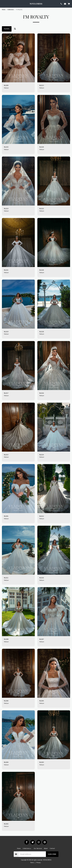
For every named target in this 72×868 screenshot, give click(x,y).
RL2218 (42, 332)
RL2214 (42, 455)
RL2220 (42, 270)
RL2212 (42, 516)
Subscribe (52, 854)
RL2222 (42, 209)
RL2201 (6, 516)
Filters (7, 29)
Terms (32, 863)
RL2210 (42, 578)
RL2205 (42, 701)
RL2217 (6, 393)
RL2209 (6, 85)
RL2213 (42, 85)
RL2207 (42, 639)
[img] (18, 58)
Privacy (38, 863)
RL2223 (6, 209)
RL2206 (6, 701)
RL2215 (6, 455)
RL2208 (6, 639)
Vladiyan (6, 88)
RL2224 (42, 147)
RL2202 (6, 824)
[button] (3, 4)
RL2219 (6, 332)
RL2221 (6, 270)
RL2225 (6, 147)
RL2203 (42, 762)
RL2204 (6, 762)
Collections (11, 10)
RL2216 (42, 393)
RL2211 (6, 578)
